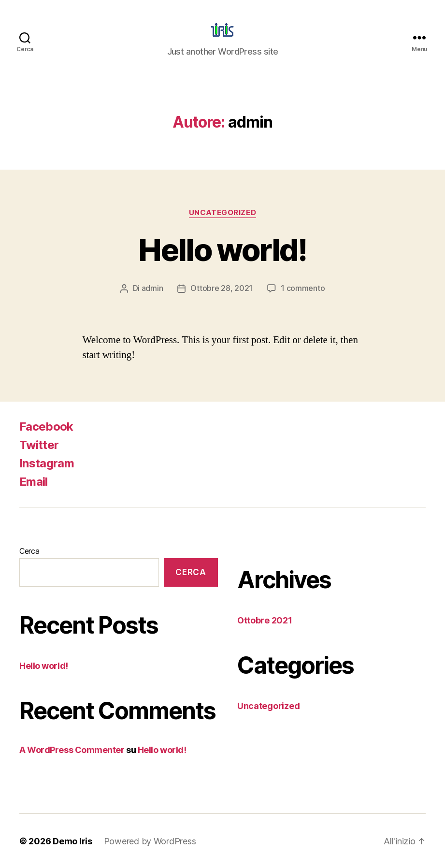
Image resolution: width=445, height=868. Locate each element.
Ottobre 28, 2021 (222, 288)
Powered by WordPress (150, 841)
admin (152, 288)
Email (34, 481)
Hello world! (222, 250)
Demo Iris (72, 841)
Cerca (29, 550)
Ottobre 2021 (265, 620)
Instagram (47, 463)
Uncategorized (222, 213)
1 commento (303, 288)
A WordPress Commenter (72, 749)
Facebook (46, 426)
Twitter (39, 444)
